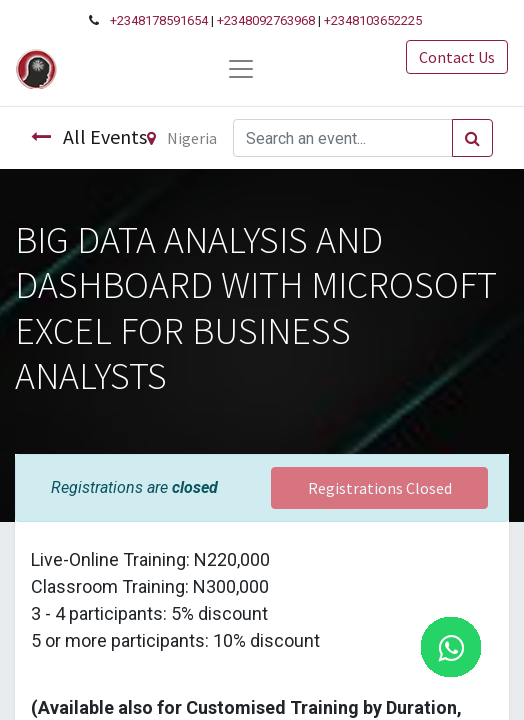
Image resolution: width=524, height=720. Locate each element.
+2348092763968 (266, 20)
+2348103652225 (373, 20)
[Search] (472, 138)
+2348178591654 (159, 20)
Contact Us (457, 57)
